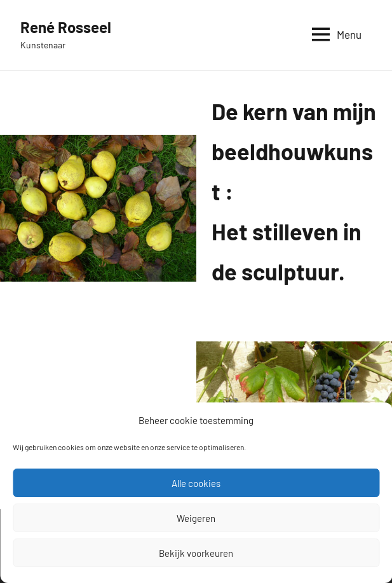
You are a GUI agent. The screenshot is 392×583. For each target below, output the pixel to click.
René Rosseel (66, 27)
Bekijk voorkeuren (196, 553)
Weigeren (196, 518)
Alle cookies (196, 483)
